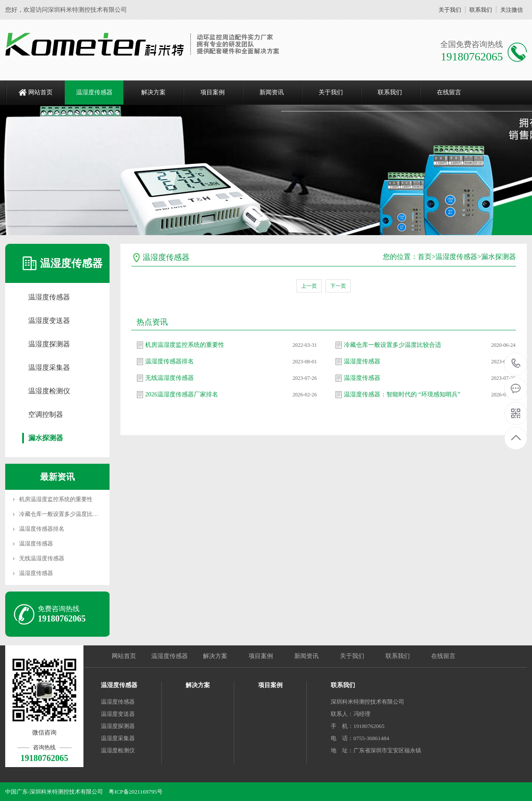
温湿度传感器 (94, 92)
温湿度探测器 (49, 344)
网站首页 (40, 92)
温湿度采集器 (49, 367)
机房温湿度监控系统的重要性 (56, 499)
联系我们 (481, 10)
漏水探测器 (46, 438)
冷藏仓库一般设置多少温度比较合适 (64, 514)
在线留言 (449, 92)
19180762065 (516, 364)
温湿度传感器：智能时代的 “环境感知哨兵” (402, 394)
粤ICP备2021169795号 (136, 792)
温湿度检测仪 (49, 391)
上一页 (309, 286)
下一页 (338, 286)
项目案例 (213, 92)
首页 (425, 257)
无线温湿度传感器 (42, 558)
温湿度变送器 (49, 321)
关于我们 (450, 10)
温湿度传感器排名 (42, 529)
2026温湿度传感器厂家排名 (182, 394)
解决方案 (153, 92)
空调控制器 (46, 414)
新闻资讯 (272, 92)
